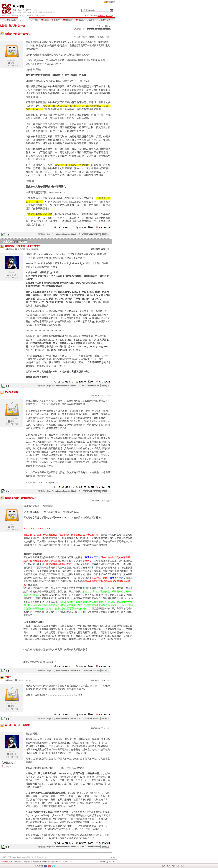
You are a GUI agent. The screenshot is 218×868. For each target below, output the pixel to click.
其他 (22, 16)
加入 (168, 866)
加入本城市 (17, 12)
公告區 (80, 20)
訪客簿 (91, 20)
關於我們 (18, 862)
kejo (12, 524)
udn (4, 16)
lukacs (36, 10)
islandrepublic (12, 419)
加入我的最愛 (38, 12)
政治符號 (18, 6)
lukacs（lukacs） (25, 680)
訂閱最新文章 (49, 12)
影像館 (56, 20)
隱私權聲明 (57, 862)
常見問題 (27, 862)
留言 (7, 66)
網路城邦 (111, 2)
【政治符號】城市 (32, 16)
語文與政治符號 (17, 26)
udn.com (112, 861)
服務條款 (36, 862)
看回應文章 (79, 29)
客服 (65, 862)
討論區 (24, 20)
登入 (163, 866)
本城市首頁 (10, 20)
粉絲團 (40, 866)
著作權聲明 (46, 862)
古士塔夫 (21, 10)
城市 (8, 16)
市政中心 (104, 20)
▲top (113, 857)
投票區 (45, 20)
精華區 (34, 20)
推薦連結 (68, 20)
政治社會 (15, 16)
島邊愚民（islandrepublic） (29, 249)
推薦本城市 (27, 12)
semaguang (12, 60)
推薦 (108, 37)
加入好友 (15, 66)
